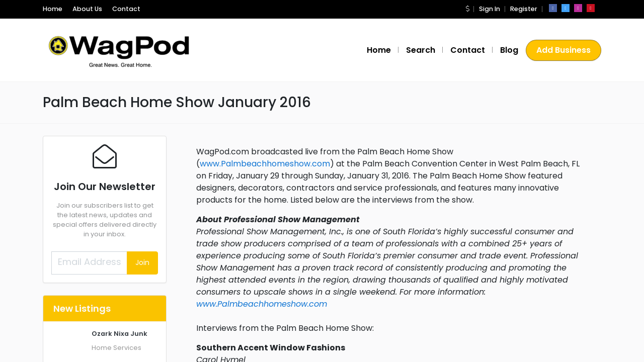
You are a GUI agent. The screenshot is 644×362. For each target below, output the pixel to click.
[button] (467, 9)
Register (524, 9)
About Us (87, 9)
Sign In (490, 9)
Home (53, 9)
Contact (126, 9)
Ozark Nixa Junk (119, 334)
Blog (509, 50)
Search (421, 50)
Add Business (563, 50)
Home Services (116, 348)
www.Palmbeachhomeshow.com (265, 164)
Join (142, 262)
